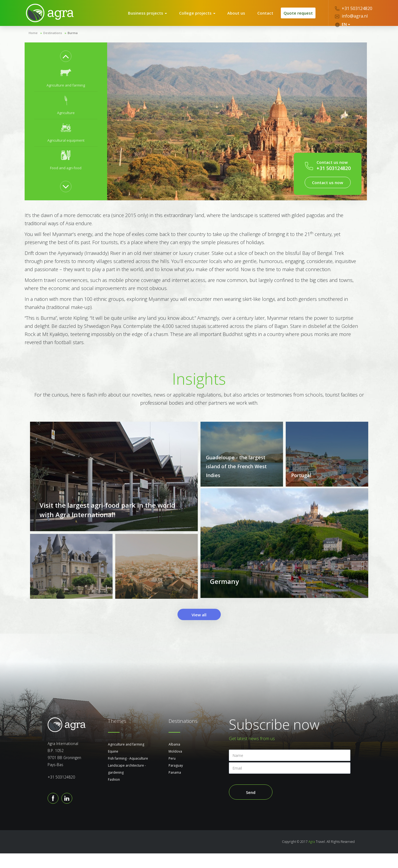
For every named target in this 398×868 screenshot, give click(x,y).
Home (33, 40)
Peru (172, 773)
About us (237, 16)
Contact (263, 16)
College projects (200, 16)
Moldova (175, 766)
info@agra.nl (351, 16)
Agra (312, 856)
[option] (66, 85)
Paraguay (176, 780)
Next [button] (66, 194)
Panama (175, 787)
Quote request (297, 16)
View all (199, 629)
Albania (174, 759)
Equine (113, 766)
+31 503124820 (354, 8)
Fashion (114, 794)
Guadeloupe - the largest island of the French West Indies (236, 473)
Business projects (153, 16)
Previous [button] (66, 63)
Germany (224, 599)
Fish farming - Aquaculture (128, 773)
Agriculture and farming (126, 759)
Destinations (53, 40)
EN (343, 24)
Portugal (301, 482)
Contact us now (328, 189)
